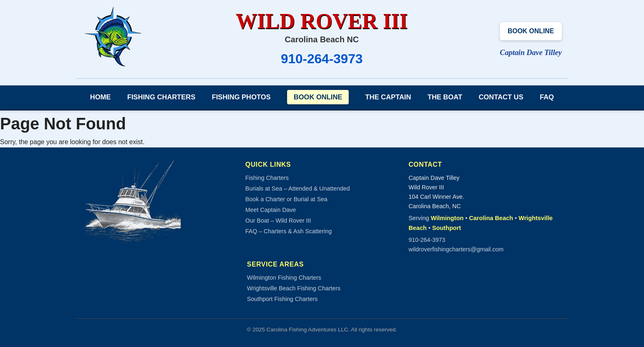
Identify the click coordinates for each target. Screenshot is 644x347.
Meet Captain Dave (270, 210)
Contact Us (501, 97)
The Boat (445, 97)
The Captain (388, 97)
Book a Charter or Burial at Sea (286, 199)
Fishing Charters (161, 97)
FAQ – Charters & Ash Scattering (288, 231)
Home (100, 97)
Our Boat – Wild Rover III (278, 221)
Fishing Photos (241, 97)
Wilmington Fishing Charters (284, 278)
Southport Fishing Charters (282, 299)
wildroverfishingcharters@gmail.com (456, 249)
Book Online (531, 31)
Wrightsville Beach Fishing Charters (294, 288)
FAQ (547, 97)
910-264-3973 (322, 59)
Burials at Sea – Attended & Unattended (297, 188)
